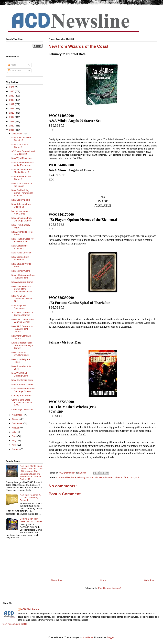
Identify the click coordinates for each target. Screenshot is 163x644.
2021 (12, 87)
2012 (12, 126)
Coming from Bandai (21, 396)
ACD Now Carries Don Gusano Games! (22, 314)
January (16, 449)
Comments (15, 71)
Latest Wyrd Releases (22, 409)
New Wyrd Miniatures (22, 158)
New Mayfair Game (21, 271)
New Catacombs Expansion (19, 247)
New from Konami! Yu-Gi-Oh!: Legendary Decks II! (31, 498)
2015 (12, 113)
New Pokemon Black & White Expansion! (23, 164)
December (17, 134)
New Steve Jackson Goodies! (21, 139)
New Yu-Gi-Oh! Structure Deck (20, 354)
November (17, 415)
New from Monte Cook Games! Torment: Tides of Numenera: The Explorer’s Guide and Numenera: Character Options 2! (31, 473)
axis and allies (63, 477)
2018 (12, 100)
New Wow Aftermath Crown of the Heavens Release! (22, 289)
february (81, 477)
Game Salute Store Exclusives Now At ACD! (22, 402)
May (14, 441)
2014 (12, 117)
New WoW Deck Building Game (20, 374)
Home (103, 580)
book (74, 477)
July (14, 432)
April (15, 445)
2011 (12, 130)
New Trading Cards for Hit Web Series (22, 240)
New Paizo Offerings (21, 253)
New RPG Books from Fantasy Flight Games (22, 329)
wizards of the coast (124, 477)
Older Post (149, 580)
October (16, 419)
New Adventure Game (22, 282)
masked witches (94, 477)
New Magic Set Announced (19, 307)
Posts (12, 65)
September (18, 423)
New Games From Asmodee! (20, 258)
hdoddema (88, 637)
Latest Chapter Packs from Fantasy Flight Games (22, 345)
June (15, 436)
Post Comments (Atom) (110, 588)
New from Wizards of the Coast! (22, 185)
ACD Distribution (30, 609)
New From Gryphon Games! (21, 178)
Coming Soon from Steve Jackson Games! (31, 520)
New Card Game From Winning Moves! (22, 321)
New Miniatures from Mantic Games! (21, 171)
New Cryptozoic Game (22, 380)
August (16, 428)
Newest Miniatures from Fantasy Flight (23, 276)
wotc (138, 477)
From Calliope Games (22, 384)
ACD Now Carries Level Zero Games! (23, 153)
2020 (12, 91)
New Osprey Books (21, 200)
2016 (12, 109)
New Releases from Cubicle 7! (21, 205)
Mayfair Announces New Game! (21, 212)
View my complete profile (15, 624)
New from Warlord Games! (20, 146)
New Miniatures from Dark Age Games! (21, 219)
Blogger (110, 637)
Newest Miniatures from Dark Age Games (23, 390)
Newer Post (57, 580)
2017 (12, 104)
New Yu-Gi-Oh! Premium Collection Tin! (22, 298)
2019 (12, 96)
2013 (12, 121)
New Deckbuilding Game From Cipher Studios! (22, 193)
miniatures (108, 477)
